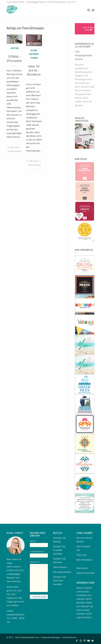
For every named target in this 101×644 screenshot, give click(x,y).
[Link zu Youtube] (89, 641)
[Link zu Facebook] (77, 641)
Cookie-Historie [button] (69, 637)
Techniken (34, 58)
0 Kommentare (15, 151)
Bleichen (34, 51)
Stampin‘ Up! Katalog (59, 540)
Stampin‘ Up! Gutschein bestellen (59, 581)
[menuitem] (87, 10)
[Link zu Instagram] (81, 641)
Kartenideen (34, 54)
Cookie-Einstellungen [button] (51, 637)
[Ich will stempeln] (12, 10)
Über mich (82, 555)
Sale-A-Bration (60, 567)
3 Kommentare (34, 165)
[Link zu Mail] (92, 641)
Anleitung (15, 48)
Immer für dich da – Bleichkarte (34, 71)
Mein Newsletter (84, 560)
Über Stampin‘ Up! (84, 548)
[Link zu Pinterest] (85, 641)
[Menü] (93, 10)
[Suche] (87, 10)
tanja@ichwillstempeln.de (19, 615)
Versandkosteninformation (62, 572)
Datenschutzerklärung (85, 573)
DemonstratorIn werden (84, 540)
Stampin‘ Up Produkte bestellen (59, 550)
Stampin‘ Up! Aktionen (59, 561)
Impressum (82, 568)
